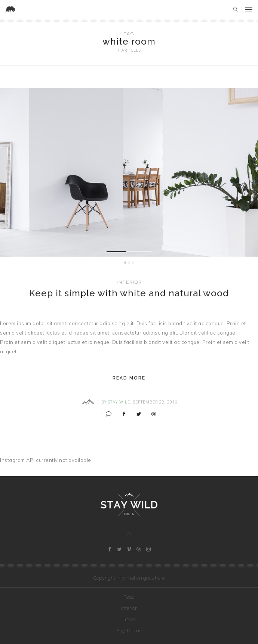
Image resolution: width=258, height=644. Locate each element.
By (104, 402)
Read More (129, 378)
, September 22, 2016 (154, 402)
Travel (129, 619)
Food (129, 597)
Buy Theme (129, 631)
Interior (129, 282)
